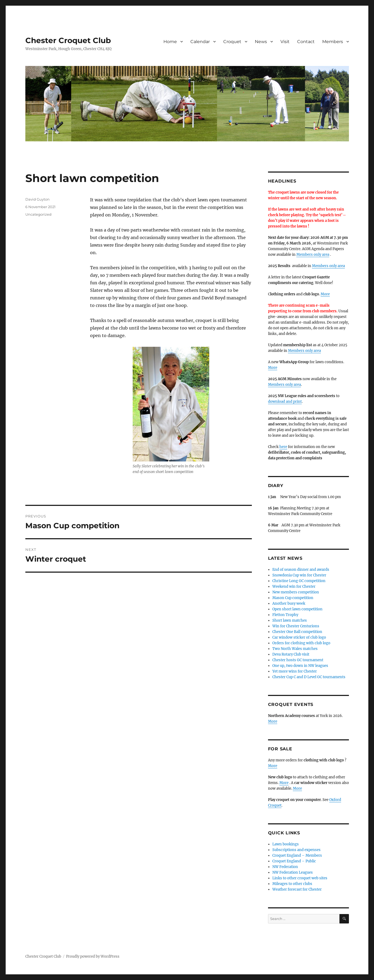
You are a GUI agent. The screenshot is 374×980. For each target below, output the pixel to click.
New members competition (296, 592)
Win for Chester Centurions (296, 626)
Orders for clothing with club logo (301, 643)
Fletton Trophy (285, 615)
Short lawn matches (290, 620)
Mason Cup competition (293, 598)
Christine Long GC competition (299, 581)
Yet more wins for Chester (295, 671)
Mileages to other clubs (292, 884)
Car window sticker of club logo (299, 637)
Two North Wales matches (295, 649)
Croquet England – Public (294, 861)
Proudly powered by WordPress (93, 956)
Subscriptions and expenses (296, 850)
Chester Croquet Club (68, 40)
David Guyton (37, 199)
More (325, 294)
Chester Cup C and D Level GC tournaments (309, 677)
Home (170, 42)
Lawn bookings (286, 844)
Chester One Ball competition (297, 632)
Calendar (200, 42)
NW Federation (285, 867)
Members (333, 42)
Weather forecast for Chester (297, 889)
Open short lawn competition (297, 609)
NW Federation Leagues (293, 872)
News (261, 42)
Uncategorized (38, 214)
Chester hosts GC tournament (298, 660)
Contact (306, 42)
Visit (285, 42)
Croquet (232, 42)
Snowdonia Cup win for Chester (299, 575)
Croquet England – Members (297, 855)
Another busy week (289, 603)
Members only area (313, 255)
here (283, 447)
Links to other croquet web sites (300, 878)
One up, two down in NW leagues (300, 666)
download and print (285, 402)
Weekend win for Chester (294, 587)
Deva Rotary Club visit (291, 654)
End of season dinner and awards (301, 570)
